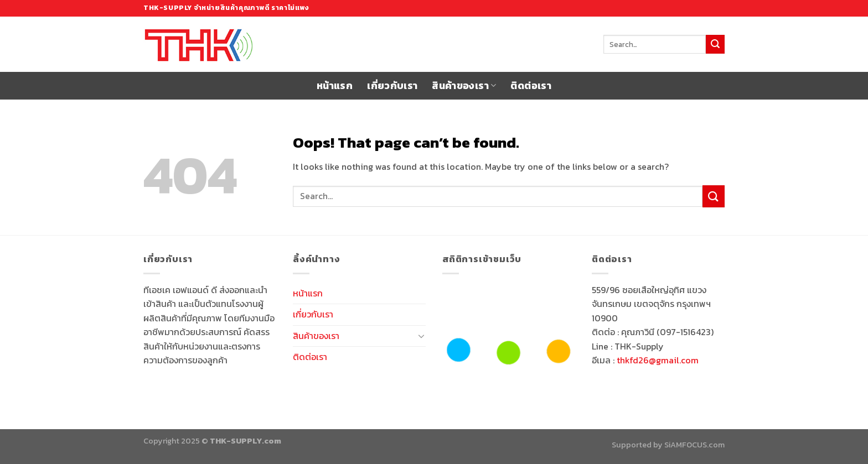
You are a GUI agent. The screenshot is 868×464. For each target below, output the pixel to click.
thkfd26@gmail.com (658, 360)
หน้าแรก (335, 86)
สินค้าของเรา (464, 86)
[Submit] (715, 44)
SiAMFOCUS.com (694, 445)
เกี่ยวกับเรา (392, 86)
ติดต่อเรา (531, 86)
